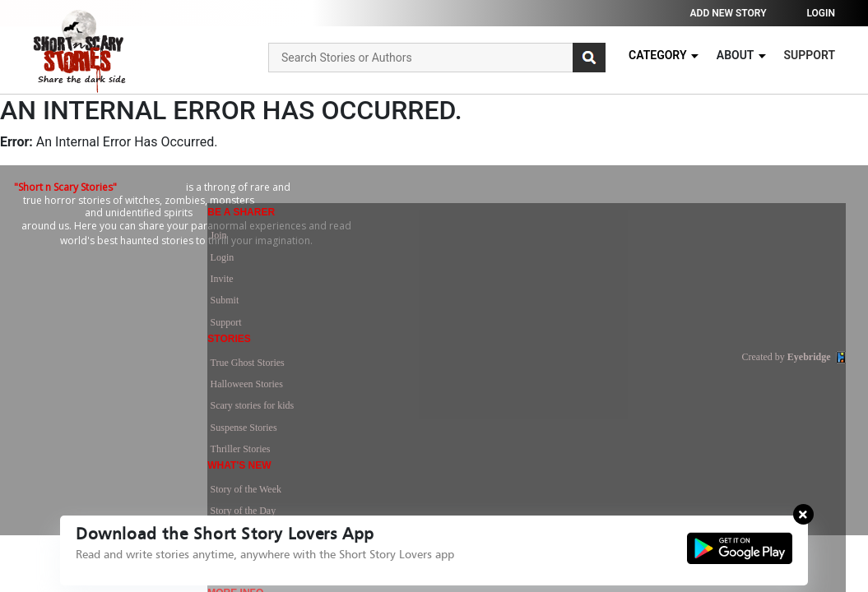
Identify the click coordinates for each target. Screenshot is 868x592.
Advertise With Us (792, 288)
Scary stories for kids (501, 288)
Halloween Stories (495, 268)
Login (821, 13)
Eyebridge (809, 367)
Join (344, 248)
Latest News (624, 288)
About (742, 55)
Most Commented (634, 308)
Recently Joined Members (650, 327)
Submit (350, 308)
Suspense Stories (492, 308)
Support (810, 55)
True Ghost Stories (496, 248)
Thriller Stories (489, 327)
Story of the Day (632, 268)
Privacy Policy (784, 268)
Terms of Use (782, 248)
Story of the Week (634, 248)
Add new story (729, 13)
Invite (347, 288)
